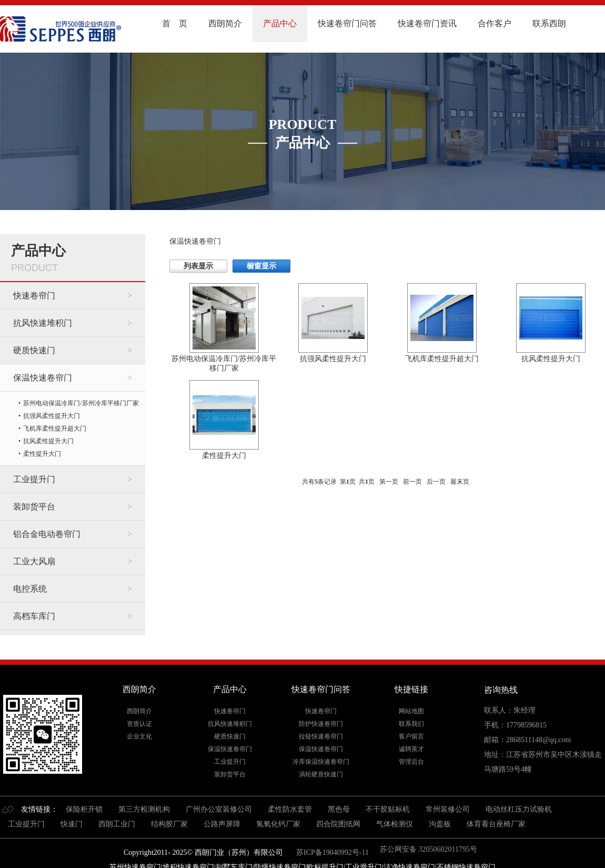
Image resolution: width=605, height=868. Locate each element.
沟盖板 (440, 824)
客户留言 (411, 736)
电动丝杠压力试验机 (519, 809)
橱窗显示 (261, 266)
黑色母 (339, 809)
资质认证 (139, 724)
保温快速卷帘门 (43, 378)
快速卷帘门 (34, 296)
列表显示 (198, 266)
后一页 (436, 482)
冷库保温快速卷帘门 (321, 762)
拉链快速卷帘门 (321, 736)
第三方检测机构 (144, 809)
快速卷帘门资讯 (427, 23)
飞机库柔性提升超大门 (55, 428)
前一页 (412, 482)
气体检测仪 (395, 824)
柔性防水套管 (290, 809)
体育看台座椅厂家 (496, 824)
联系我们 (411, 724)
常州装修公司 (448, 809)
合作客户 (495, 23)
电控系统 (30, 589)
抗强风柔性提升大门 (52, 416)
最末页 (460, 482)
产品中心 (280, 23)
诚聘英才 (411, 749)
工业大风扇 (34, 561)
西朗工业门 (117, 824)
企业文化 (139, 736)
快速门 (72, 824)
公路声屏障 (222, 824)
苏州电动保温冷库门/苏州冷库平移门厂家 (81, 403)
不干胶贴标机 (388, 809)
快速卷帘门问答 (347, 23)
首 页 (175, 23)
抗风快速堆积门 (43, 323)
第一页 (389, 482)
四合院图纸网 (338, 824)
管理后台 (411, 762)
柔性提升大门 (42, 454)
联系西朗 (549, 23)
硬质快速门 (34, 350)
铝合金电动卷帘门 (47, 534)
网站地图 (411, 711)
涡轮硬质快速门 (321, 774)
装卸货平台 (34, 507)
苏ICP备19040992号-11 (332, 852)
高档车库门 (34, 616)
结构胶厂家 (169, 824)
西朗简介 (225, 23)
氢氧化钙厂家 (278, 824)
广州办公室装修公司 (219, 809)
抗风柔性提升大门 (48, 441)
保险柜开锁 (84, 809)
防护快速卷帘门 (321, 724)
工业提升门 (34, 479)
